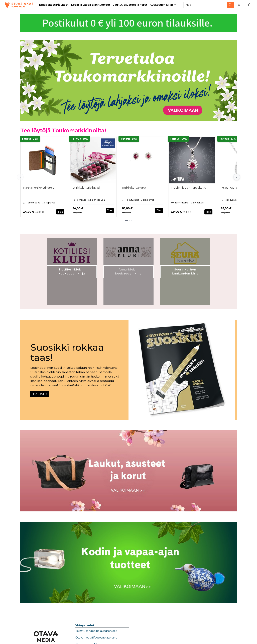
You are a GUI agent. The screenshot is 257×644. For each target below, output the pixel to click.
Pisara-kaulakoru (232, 188)
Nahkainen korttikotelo (39, 188)
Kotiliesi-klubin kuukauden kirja (72, 272)
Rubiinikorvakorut (134, 188)
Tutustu (40, 394)
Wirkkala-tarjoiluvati (86, 188)
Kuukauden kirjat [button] (163, 5)
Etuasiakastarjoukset (54, 5)
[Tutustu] (182, 370)
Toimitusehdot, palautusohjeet (96, 631)
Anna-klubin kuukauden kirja (129, 272)
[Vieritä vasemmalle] (20, 177)
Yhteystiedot (85, 625)
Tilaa (60, 212)
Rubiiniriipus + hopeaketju (189, 188)
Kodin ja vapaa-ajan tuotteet (91, 5)
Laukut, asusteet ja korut (130, 5)
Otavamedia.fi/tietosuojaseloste (96, 638)
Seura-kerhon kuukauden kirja (185, 272)
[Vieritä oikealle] (237, 177)
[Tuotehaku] (209, 5)
